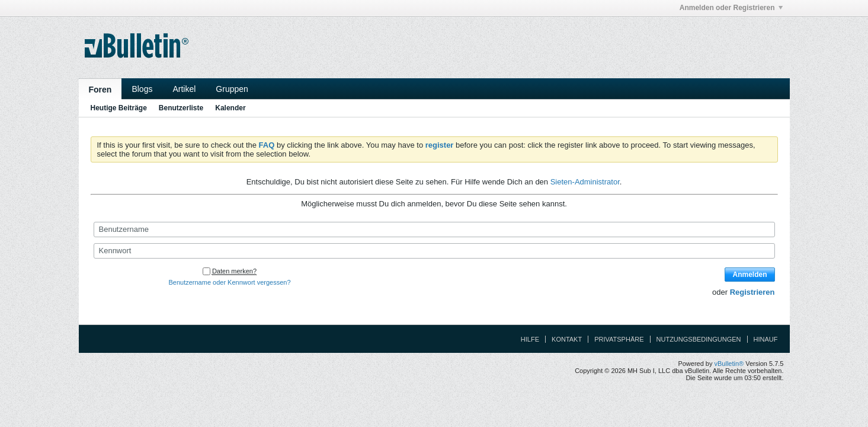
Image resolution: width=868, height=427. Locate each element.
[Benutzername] (434, 230)
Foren (100, 90)
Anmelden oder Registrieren (731, 8)
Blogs (142, 89)
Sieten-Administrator (585, 182)
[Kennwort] (434, 251)
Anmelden (750, 275)
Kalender (230, 108)
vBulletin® (729, 364)
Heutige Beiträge (119, 108)
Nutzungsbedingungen (699, 339)
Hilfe (530, 339)
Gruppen (232, 89)
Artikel (184, 89)
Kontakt (567, 339)
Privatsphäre (619, 339)
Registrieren (752, 292)
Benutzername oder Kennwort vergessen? (229, 282)
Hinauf (766, 339)
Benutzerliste (181, 108)
